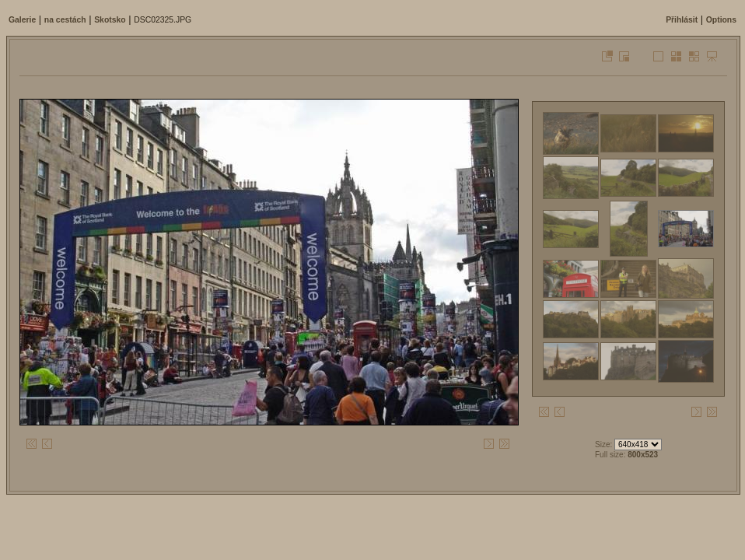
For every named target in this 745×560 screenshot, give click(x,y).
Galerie (22, 20)
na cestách (65, 20)
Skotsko (110, 20)
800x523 (643, 455)
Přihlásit (682, 20)
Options (721, 20)
